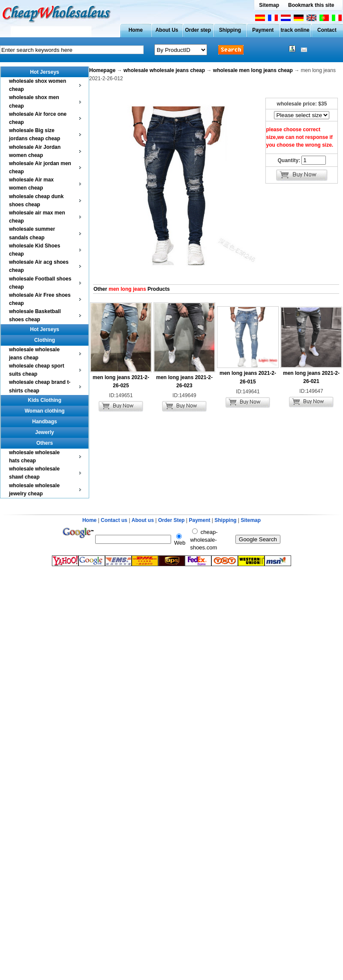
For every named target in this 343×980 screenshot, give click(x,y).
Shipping (230, 30)
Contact (327, 30)
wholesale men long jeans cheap (253, 70)
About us (143, 520)
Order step (198, 30)
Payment (263, 30)
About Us (167, 30)
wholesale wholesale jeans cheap (164, 70)
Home (136, 30)
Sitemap (269, 5)
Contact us (114, 520)
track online (295, 30)
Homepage (102, 70)
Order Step (172, 520)
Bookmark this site (311, 5)
